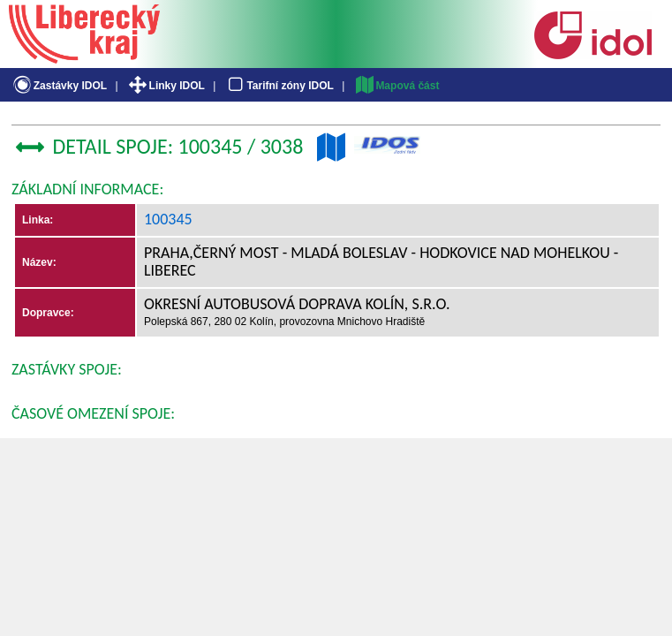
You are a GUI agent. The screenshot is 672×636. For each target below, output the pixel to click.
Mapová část (396, 86)
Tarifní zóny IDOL (279, 86)
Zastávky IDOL (59, 86)
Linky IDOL (166, 86)
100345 (168, 219)
